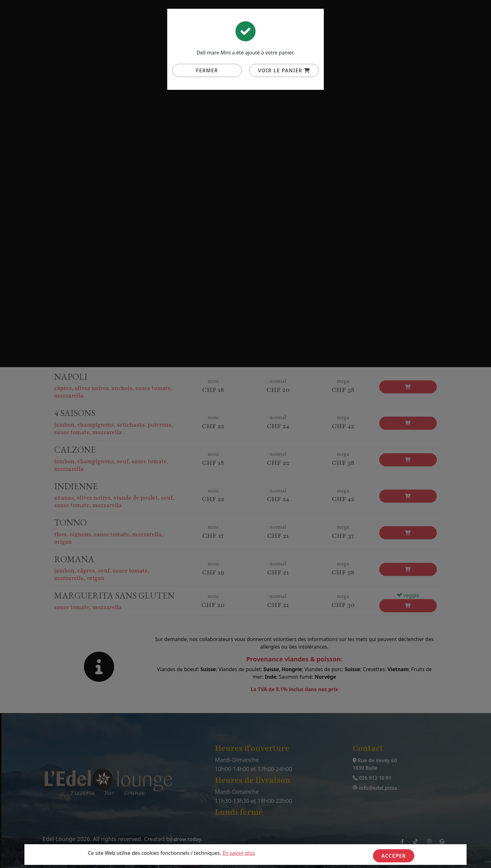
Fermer (207, 70)
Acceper (394, 856)
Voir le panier (284, 70)
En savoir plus (239, 853)
